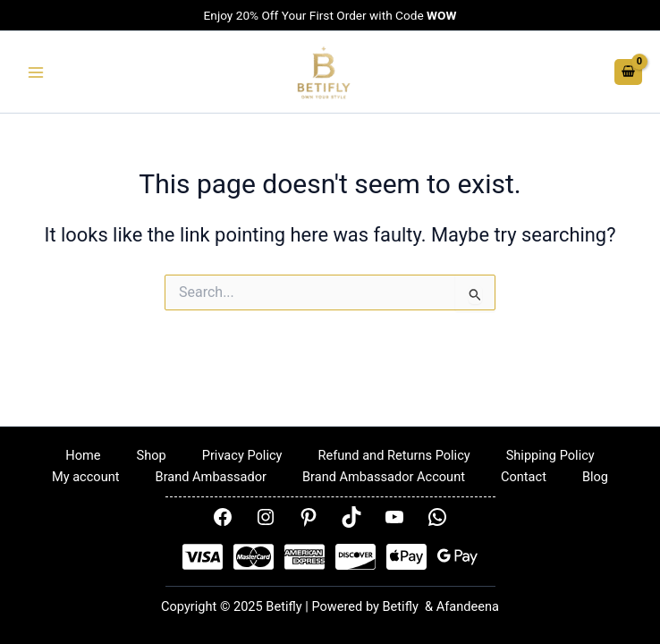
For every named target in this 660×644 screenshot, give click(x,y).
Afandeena (468, 606)
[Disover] (355, 557)
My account (86, 477)
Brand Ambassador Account (384, 477)
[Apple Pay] (406, 557)
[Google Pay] (457, 557)
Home (83, 455)
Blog (595, 477)
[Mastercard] (254, 557)
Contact (524, 477)
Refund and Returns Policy (393, 455)
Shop (152, 455)
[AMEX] (305, 557)
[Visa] (203, 557)
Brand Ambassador (211, 477)
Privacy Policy (242, 455)
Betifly (402, 606)
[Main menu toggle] (36, 72)
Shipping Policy (550, 455)
